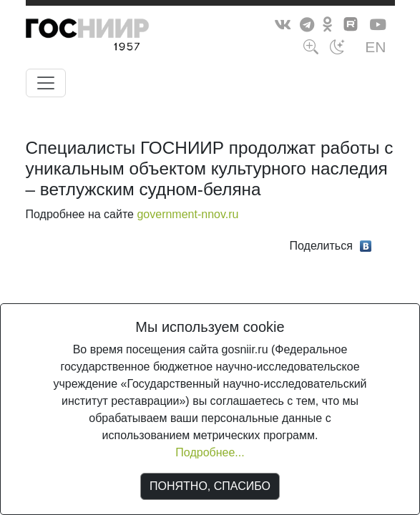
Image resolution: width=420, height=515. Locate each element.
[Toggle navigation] (46, 83)
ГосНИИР (114, 37)
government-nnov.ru (187, 214)
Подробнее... (210, 452)
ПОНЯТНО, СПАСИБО (210, 486)
